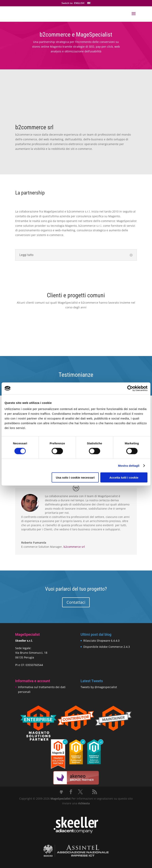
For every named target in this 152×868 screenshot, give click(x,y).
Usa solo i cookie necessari (75, 477)
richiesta (83, 803)
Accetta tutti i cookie (124, 477)
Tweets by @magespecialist (99, 687)
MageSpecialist (61, 799)
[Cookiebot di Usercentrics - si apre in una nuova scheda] (130, 388)
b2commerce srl (74, 547)
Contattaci (76, 602)
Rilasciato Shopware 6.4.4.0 (101, 641)
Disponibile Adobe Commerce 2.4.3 (107, 647)
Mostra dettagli (129, 465)
